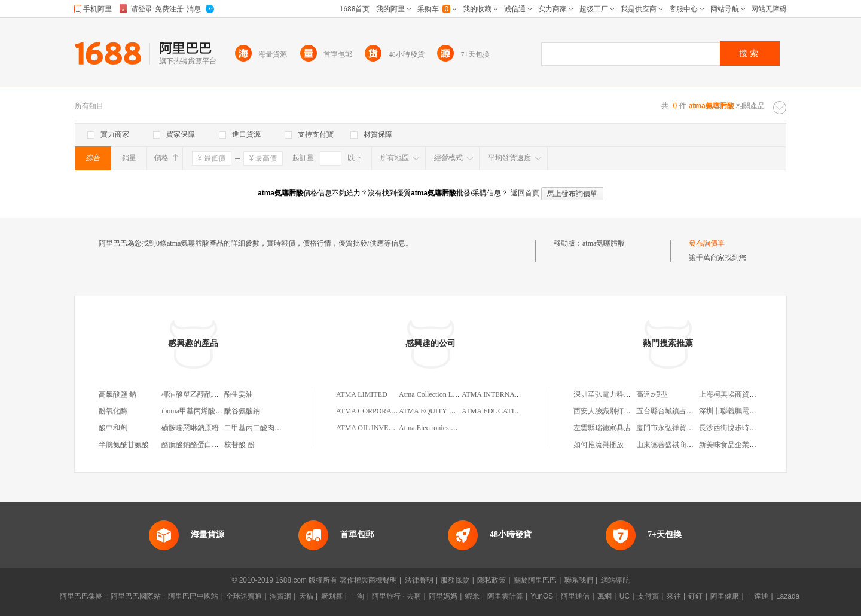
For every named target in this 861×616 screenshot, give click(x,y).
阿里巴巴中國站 (193, 596)
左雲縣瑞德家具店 (602, 428)
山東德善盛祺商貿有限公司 (679, 445)
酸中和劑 (113, 428)
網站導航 (615, 580)
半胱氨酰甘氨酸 (124, 445)
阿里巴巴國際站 (136, 596)
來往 (674, 596)
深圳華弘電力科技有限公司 (616, 394)
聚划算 (332, 596)
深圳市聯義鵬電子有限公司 (742, 411)
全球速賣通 (244, 596)
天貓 (306, 596)
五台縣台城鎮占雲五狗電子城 (683, 411)
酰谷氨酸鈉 (242, 411)
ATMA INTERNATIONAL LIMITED (517, 394)
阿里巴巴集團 (81, 596)
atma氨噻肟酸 (604, 243)
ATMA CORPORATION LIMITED (388, 411)
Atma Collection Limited (435, 394)
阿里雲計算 (505, 596)
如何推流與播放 (599, 445)
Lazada (788, 596)
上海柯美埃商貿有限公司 (738, 394)
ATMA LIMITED (362, 394)
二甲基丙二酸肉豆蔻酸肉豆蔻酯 (274, 428)
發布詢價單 (707, 243)
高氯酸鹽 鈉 (117, 394)
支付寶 (648, 596)
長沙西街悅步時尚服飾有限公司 (749, 428)
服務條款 (455, 580)
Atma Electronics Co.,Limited (442, 428)
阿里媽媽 (443, 596)
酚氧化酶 (113, 411)
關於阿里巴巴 (535, 580)
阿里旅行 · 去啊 (396, 596)
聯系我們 (579, 580)
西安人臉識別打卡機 (606, 411)
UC (625, 596)
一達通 (758, 596)
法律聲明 (419, 580)
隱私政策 (491, 580)
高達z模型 (652, 394)
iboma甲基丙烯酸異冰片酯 (203, 411)
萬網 (604, 596)
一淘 (357, 596)
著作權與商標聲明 (368, 580)
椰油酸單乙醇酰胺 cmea (199, 394)
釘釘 (695, 596)
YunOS (542, 596)
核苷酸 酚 (239, 445)
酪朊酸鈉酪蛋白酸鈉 (194, 445)
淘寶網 (280, 596)
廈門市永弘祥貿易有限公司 (679, 428)
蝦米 (472, 596)
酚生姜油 (239, 394)
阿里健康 (725, 596)
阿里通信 (575, 596)
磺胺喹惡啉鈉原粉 (190, 428)
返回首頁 (525, 193)
